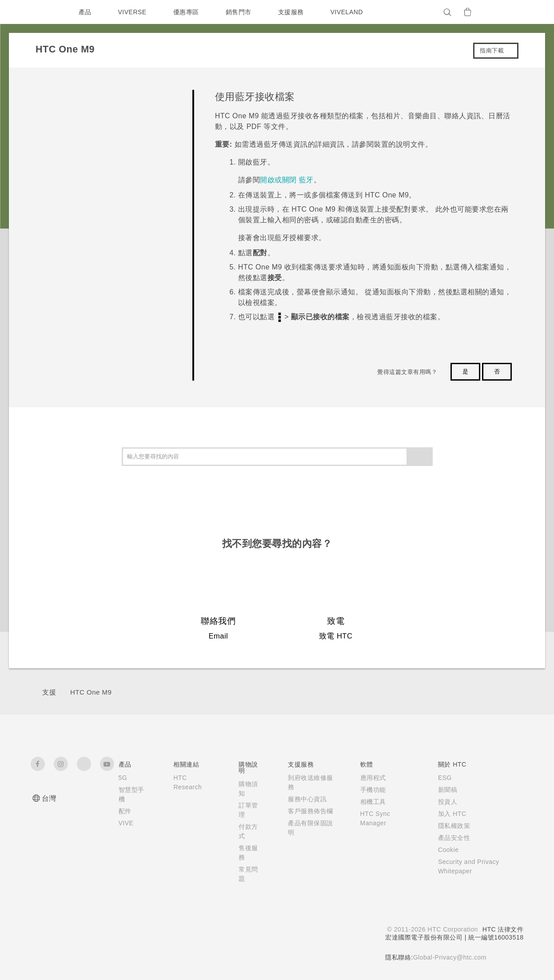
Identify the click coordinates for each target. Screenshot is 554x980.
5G (123, 778)
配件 (125, 811)
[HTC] (41, 12)
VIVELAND (351, 12)
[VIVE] (512, 12)
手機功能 (367, 790)
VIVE (127, 823)
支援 (49, 692)
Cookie (445, 850)
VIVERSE (134, 12)
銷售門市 (240, 12)
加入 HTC (448, 814)
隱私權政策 (450, 826)
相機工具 (367, 802)
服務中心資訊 (305, 799)
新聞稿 (443, 790)
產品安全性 (450, 838)
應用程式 (367, 778)
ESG (441, 778)
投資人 (443, 802)
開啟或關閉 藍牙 (287, 180)
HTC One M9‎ (91, 692)
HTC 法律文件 (503, 929)
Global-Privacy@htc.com (449, 957)
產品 (85, 12)
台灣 (49, 798)
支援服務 (293, 12)
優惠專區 (188, 12)
